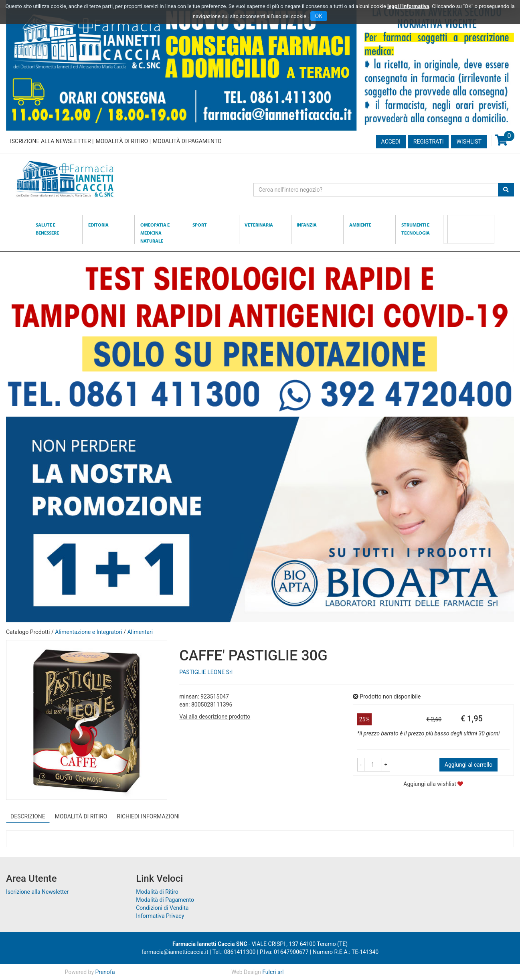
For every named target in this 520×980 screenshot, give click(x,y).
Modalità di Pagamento (187, 141)
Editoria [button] (98, 225)
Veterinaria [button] (259, 225)
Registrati (429, 142)
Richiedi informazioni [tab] (149, 816)
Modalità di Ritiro (122, 141)
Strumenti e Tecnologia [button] (416, 229)
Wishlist (469, 142)
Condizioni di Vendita (162, 908)
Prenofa (105, 972)
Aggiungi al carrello (468, 765)
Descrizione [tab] (28, 816)
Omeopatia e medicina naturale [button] (155, 233)
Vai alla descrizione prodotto (215, 717)
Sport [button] (200, 225)
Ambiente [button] (360, 225)
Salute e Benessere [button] (47, 229)
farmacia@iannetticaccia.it (175, 952)
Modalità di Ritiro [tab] (81, 816)
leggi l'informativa (408, 6)
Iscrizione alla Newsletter (51, 141)
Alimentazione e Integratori (89, 632)
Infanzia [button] (307, 225)
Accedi (391, 142)
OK (319, 16)
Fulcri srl (273, 972)
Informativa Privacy (160, 916)
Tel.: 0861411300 (234, 952)
